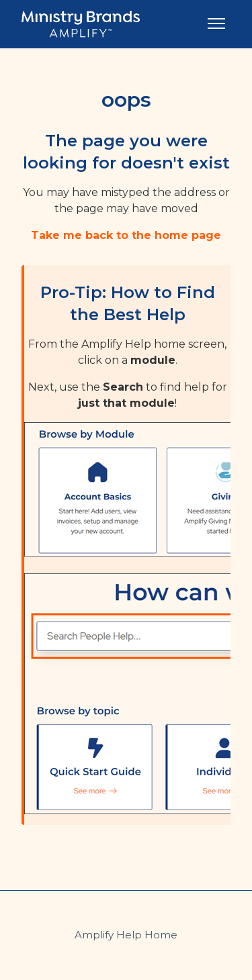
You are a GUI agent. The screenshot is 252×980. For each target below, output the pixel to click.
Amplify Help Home (126, 935)
